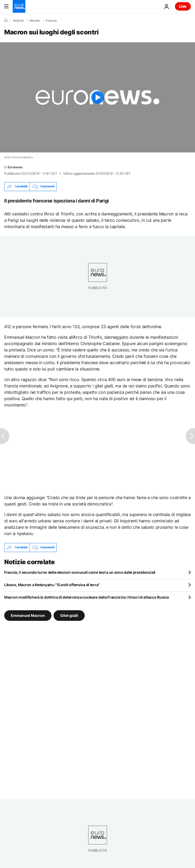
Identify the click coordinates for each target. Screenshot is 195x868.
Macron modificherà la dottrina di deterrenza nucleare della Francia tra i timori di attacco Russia (87, 597)
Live (183, 6)
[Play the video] (97, 97)
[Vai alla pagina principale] (19, 6)
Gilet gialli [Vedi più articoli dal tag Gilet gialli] (69, 615)
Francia (51, 21)
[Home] (6, 20)
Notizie (18, 21)
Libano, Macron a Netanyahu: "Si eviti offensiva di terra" (52, 585)
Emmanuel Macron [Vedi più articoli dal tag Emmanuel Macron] (28, 615)
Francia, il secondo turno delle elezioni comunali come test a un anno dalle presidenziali (80, 572)
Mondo (35, 21)
